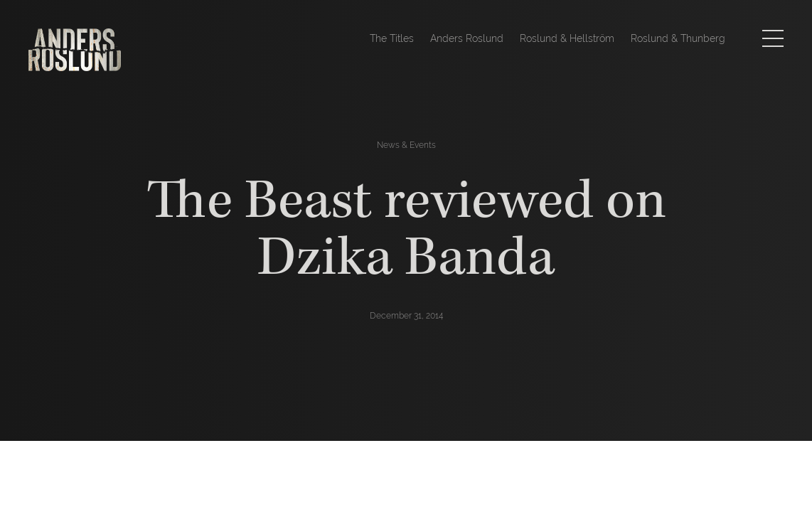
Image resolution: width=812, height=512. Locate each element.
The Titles (392, 38)
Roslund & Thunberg (678, 38)
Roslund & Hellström (567, 38)
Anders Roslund (467, 38)
